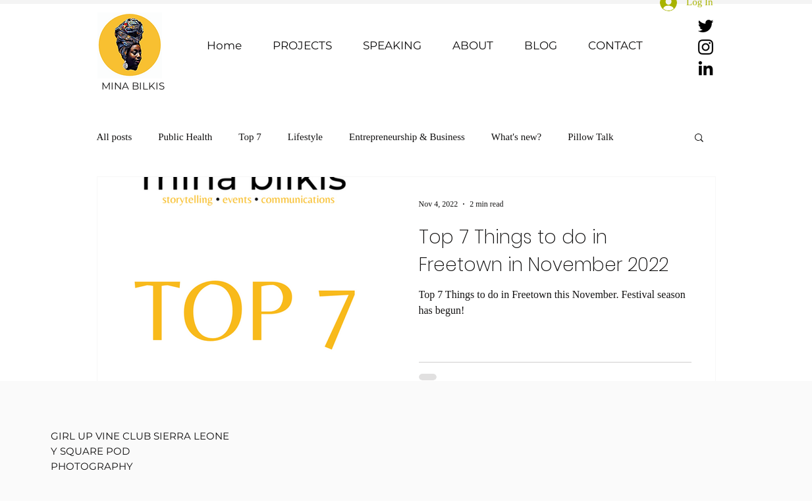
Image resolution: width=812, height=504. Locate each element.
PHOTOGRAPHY (92, 466)
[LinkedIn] (706, 68)
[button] (699, 139)
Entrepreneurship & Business (407, 137)
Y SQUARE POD (90, 451)
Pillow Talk (590, 137)
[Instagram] (706, 47)
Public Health (185, 137)
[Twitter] (706, 26)
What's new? (516, 137)
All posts (115, 137)
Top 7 (250, 137)
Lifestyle (305, 137)
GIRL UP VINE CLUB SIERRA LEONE (140, 436)
